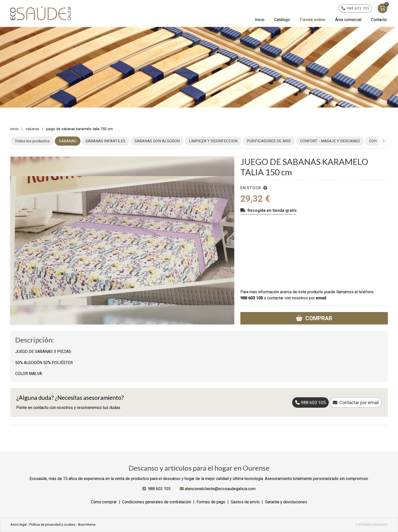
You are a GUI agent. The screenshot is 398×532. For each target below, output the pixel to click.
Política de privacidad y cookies (52, 525)
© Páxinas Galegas (372, 525)
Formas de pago (211, 502)
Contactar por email (359, 402)
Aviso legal (19, 525)
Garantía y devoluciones (286, 502)
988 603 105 (252, 298)
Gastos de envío (245, 502)
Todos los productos (32, 141)
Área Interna (87, 525)
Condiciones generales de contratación (157, 502)
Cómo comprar (104, 502)
